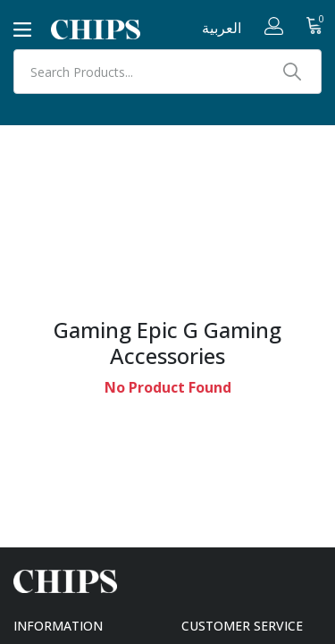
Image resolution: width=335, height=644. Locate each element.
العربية (222, 28)
